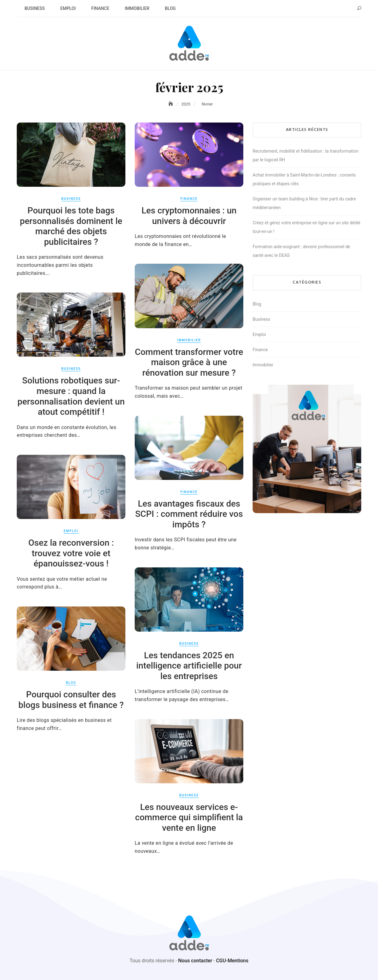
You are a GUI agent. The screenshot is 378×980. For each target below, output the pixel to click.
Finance (100, 8)
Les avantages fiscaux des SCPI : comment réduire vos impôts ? (189, 514)
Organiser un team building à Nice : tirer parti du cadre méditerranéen (304, 203)
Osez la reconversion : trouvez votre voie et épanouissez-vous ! (71, 553)
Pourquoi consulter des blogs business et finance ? (71, 700)
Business (35, 8)
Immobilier (137, 8)
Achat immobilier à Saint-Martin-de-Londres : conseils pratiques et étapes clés (304, 179)
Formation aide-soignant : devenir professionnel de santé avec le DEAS (301, 251)
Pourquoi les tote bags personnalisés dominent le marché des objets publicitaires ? (71, 226)
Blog (170, 8)
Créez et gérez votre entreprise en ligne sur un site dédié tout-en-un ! (306, 227)
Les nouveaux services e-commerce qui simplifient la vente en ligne (189, 817)
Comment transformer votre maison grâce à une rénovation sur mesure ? (189, 362)
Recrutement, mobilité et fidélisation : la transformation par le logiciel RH (306, 155)
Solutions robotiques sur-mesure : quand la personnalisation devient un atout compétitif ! (71, 396)
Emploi (68, 8)
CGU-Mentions (232, 961)
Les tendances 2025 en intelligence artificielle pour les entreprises (189, 666)
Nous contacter (195, 961)
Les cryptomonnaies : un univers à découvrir (189, 216)
